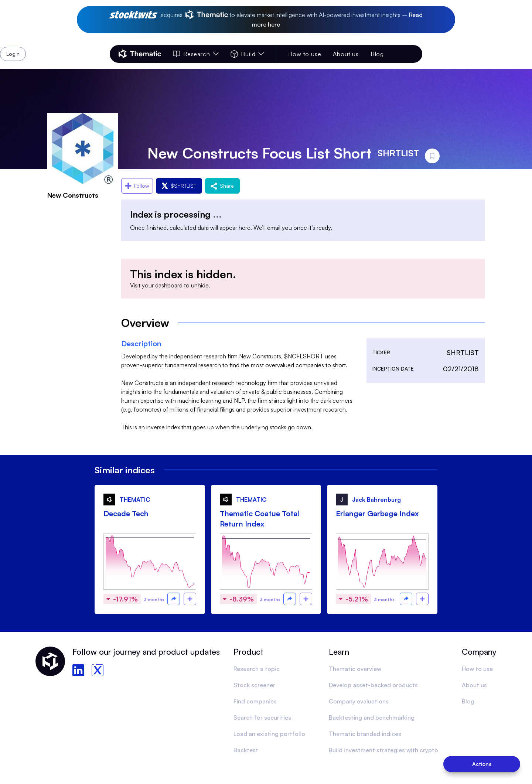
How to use (305, 54)
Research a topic (257, 669)
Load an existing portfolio (269, 734)
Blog (377, 54)
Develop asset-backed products (373, 685)
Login (403, 54)
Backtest (246, 750)
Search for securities (262, 717)
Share (222, 186)
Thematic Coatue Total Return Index (260, 519)
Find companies (255, 701)
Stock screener (254, 685)
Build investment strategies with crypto (383, 750)
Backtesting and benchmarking (372, 717)
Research (196, 54)
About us (346, 54)
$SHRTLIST (179, 186)
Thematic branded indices (365, 734)
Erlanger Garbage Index (377, 513)
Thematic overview (355, 669)
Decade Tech (126, 513)
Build (247, 54)
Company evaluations (359, 701)
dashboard (169, 285)
